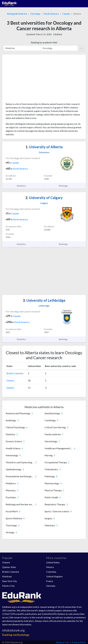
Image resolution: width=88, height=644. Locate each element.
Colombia (51, 572)
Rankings (65, 186)
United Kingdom (54, 576)
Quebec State (9, 567)
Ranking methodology (16, 635)
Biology (11, 14)
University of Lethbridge (44, 300)
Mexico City (8, 586)
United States (53, 562)
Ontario (10, 380)
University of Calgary (44, 198)
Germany (51, 586)
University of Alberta (44, 147)
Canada (66, 14)
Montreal (7, 576)
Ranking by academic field (44, 42)
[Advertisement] (44, 80)
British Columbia (15, 373)
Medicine (22, 14)
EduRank (58, 34)
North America (51, 14)
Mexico (50, 567)
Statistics (23, 186)
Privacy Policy (79, 642)
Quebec (10, 388)
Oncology (35, 14)
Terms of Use (62, 642)
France (50, 581)
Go (81, 48)
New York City (10, 581)
